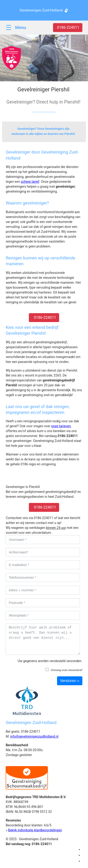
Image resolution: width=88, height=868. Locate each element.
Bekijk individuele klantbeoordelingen (35, 830)
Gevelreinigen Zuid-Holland (41, 10)
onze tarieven (61, 426)
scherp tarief (30, 182)
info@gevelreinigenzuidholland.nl (34, 736)
